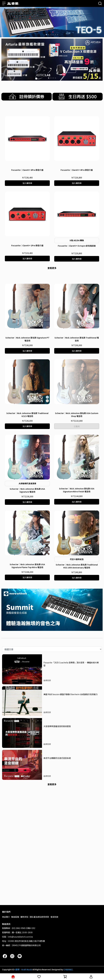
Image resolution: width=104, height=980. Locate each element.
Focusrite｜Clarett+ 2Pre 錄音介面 (27, 325)
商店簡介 (6, 917)
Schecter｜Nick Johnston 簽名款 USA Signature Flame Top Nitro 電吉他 (27, 678)
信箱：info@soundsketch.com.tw (17, 937)
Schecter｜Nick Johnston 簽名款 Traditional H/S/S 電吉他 (27, 527)
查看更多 (52, 347)
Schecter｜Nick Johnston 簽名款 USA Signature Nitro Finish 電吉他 (77, 602)
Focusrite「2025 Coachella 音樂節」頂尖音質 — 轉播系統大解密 (71, 776)
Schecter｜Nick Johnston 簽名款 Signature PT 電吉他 (27, 451)
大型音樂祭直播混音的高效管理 (57, 838)
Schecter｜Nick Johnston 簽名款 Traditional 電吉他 (77, 451)
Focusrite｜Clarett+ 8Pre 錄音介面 (27, 249)
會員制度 (54, 917)
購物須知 (24, 917)
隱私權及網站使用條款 (39, 917)
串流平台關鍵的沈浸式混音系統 (57, 870)
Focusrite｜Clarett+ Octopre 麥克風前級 (77, 325)
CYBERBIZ (68, 969)
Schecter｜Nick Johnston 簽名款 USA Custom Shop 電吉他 (77, 527)
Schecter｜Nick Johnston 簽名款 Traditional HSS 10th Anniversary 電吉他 (77, 678)
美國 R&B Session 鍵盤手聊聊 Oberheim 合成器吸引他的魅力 (71, 806)
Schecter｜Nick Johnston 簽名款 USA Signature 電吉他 (27, 603)
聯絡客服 (15, 917)
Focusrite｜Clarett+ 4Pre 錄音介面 (77, 249)
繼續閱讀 (47, 793)
